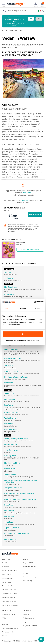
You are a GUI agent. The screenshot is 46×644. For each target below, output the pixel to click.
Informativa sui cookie (9, 601)
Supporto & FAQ (28, 563)
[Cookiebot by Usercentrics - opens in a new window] (34, 302)
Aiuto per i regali (28, 581)
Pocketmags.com (28, 618)
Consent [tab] (8, 308)
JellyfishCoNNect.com (30, 626)
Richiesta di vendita (8, 632)
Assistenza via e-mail (30, 567)
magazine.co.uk (28, 622)
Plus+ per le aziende (9, 586)
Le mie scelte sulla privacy (10, 605)
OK (23, 334)
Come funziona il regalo (30, 577)
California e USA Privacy (10, 594)
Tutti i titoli (5, 563)
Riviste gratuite (7, 574)
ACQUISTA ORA (35, 214)
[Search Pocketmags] (4, 11)
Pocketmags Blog (8, 578)
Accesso (25, 200)
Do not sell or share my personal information (23, 340)
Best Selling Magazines (9, 571)
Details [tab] (23, 308)
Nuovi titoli (5, 567)
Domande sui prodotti (9, 614)
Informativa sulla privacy (10, 590)
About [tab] (38, 308)
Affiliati (4, 618)
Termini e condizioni (8, 597)
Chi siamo (26, 614)
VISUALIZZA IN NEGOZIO (30, 250)
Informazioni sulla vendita (10, 628)
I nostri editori (6, 582)
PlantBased (27, 193)
